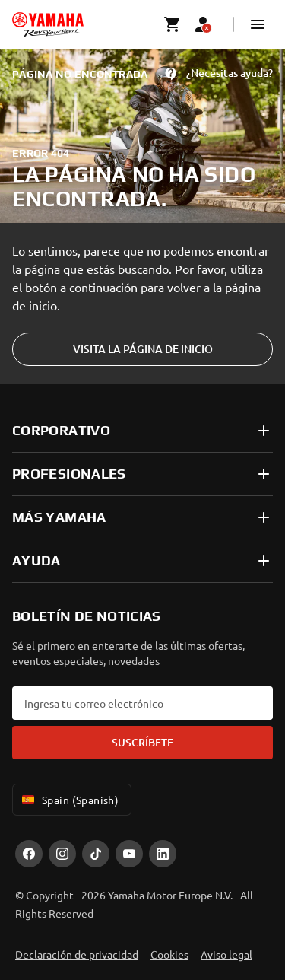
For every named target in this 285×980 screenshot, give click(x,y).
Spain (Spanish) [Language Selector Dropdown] (69, 800)
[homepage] (48, 24)
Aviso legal (226, 954)
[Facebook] (29, 854)
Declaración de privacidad (77, 954)
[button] (258, 24)
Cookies (169, 954)
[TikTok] (96, 854)
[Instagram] (62, 854)
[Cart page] (173, 24)
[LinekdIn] (163, 854)
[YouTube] (129, 854)
